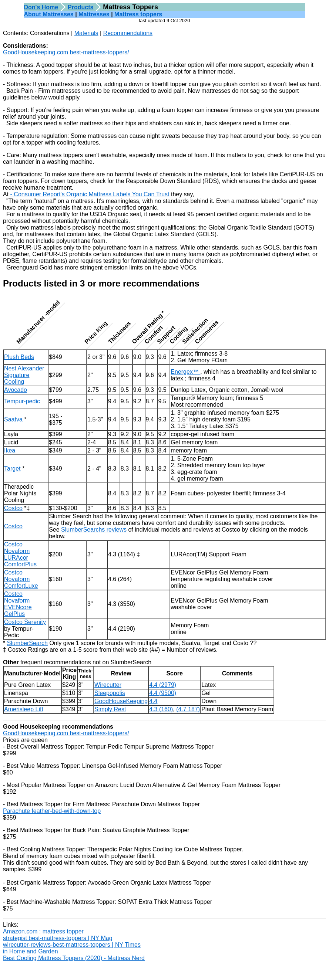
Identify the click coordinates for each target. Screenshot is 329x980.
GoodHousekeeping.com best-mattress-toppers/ (66, 52)
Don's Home (41, 7)
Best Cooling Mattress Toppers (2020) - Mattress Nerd (74, 958)
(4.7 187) (188, 709)
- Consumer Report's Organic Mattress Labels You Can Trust (90, 194)
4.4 (153, 701)
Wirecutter (108, 685)
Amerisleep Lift (24, 709)
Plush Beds (19, 357)
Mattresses (94, 14)
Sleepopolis (110, 693)
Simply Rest (110, 709)
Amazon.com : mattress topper (43, 931)
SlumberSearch (27, 643)
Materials (86, 33)
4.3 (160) (161, 709)
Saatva (13, 419)
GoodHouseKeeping (121, 701)
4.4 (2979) (163, 685)
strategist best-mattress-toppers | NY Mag (58, 938)
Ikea (10, 450)
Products (80, 7)
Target (12, 469)
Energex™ (185, 372)
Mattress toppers (138, 14)
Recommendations (128, 33)
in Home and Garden (31, 951)
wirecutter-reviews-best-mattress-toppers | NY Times (72, 945)
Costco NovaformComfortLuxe (21, 579)
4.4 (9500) (163, 693)
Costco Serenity (25, 622)
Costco (13, 508)
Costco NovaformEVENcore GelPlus (18, 604)
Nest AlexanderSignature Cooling (24, 375)
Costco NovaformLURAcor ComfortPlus (20, 554)
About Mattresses (49, 14)
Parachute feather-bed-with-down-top (52, 811)
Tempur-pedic (22, 401)
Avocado (16, 390)
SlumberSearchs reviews (94, 530)
